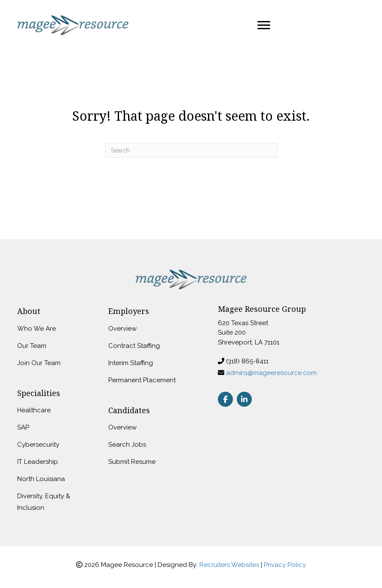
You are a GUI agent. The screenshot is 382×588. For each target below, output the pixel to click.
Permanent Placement (142, 380)
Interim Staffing (131, 363)
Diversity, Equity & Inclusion (44, 502)
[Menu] (264, 25)
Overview (122, 329)
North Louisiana (41, 479)
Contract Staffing (134, 346)
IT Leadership (38, 462)
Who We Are (37, 329)
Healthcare (34, 410)
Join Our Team (39, 363)
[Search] (191, 150)
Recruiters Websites (229, 565)
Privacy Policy (285, 565)
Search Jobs (127, 445)
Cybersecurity (38, 445)
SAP (23, 427)
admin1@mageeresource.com (271, 373)
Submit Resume (132, 462)
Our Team (32, 346)
